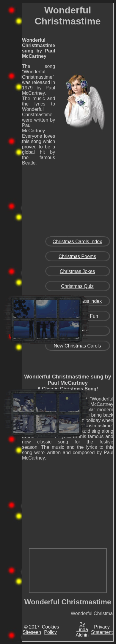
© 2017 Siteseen (32, 630)
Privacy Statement (102, 630)
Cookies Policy (51, 630)
